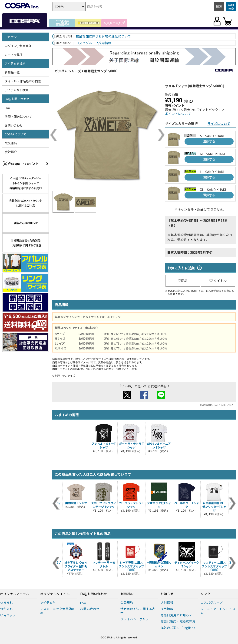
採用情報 (167, 609)
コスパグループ (212, 602)
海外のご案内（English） (179, 628)
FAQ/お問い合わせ (17, 99)
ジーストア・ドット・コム (218, 611)
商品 (183, 281)
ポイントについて (178, 114)
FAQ (7, 108)
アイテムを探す (15, 63)
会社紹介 (11, 152)
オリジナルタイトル (55, 594)
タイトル (218, 281)
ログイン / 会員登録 (18, 46)
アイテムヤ (48, 602)
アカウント (12, 37)
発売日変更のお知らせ (177, 615)
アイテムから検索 (17, 90)
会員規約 (127, 602)
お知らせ (167, 594)
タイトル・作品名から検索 (23, 81)
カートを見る (14, 55)
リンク (205, 594)
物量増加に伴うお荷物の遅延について (103, 36)
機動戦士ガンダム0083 (101, 71)
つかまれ (6, 609)
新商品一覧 (12, 72)
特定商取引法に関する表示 (138, 611)
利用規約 (127, 594)
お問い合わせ (14, 125)
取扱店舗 (11, 143)
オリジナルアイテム (15, 594)
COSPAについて (15, 134)
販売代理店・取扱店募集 (178, 621)
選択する (209, 141)
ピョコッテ (8, 615)
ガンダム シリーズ (68, 71)
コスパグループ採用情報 (94, 43)
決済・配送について (18, 116)
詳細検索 (231, 7)
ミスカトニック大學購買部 (58, 611)
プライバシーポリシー (136, 619)
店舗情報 (167, 602)
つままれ (6, 602)
